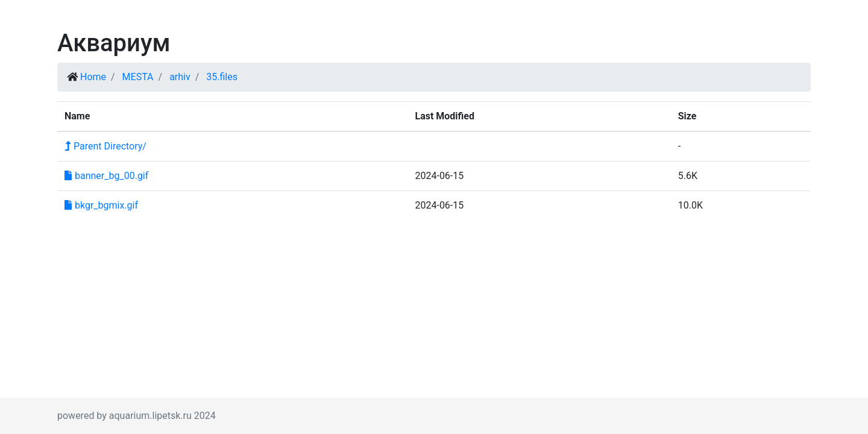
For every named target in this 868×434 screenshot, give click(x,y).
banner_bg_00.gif (106, 176)
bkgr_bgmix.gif (101, 205)
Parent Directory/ (105, 146)
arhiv (180, 77)
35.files (222, 77)
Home (93, 77)
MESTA (138, 77)
